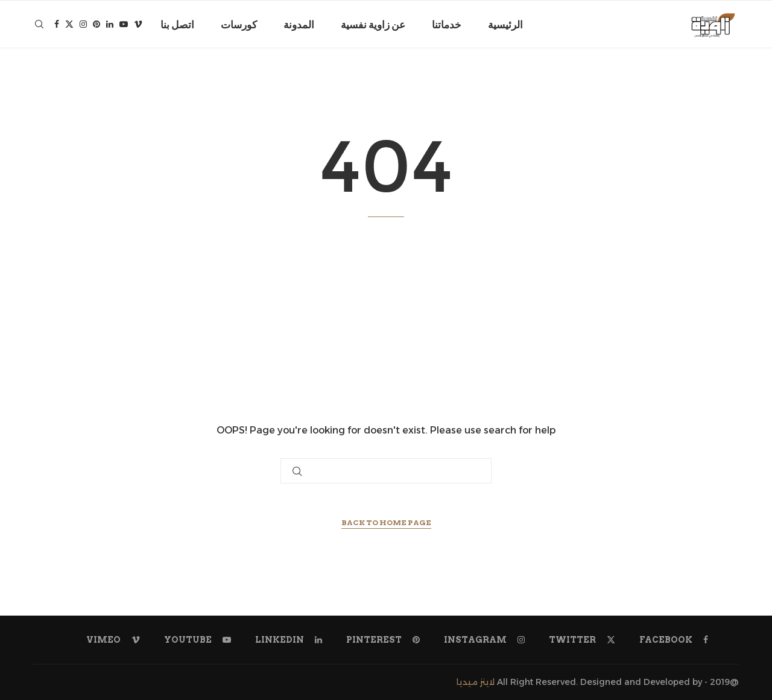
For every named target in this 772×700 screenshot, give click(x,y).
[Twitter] (69, 25)
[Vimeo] (138, 25)
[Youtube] (124, 25)
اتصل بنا (177, 25)
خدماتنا (447, 25)
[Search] (39, 25)
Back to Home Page (386, 522)
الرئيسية (505, 25)
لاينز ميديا (476, 682)
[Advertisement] (386, 320)
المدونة (299, 25)
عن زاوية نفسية (373, 25)
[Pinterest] (96, 25)
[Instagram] (83, 25)
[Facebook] (57, 25)
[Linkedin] (110, 25)
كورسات (239, 25)
